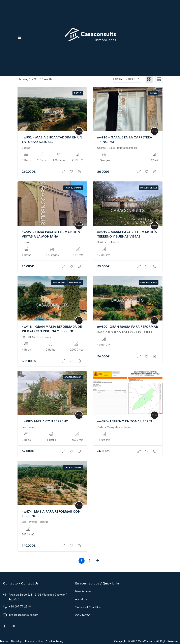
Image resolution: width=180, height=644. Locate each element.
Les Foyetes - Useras (35, 522)
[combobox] (132, 79)
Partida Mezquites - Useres (114, 427)
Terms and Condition (88, 607)
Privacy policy (34, 641)
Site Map (16, 641)
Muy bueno (59, 282)
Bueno (78, 93)
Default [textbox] (130, 79)
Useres (26, 148)
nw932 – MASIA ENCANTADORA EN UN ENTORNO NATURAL (52, 140)
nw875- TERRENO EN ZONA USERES (125, 421)
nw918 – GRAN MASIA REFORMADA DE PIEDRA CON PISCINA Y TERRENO (52, 329)
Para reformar (73, 188)
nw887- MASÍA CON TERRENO (45, 421)
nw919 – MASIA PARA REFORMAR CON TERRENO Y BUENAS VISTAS (127, 234)
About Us (81, 599)
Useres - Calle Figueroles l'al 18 (117, 148)
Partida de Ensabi (108, 242)
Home (4, 641)
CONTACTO (83, 615)
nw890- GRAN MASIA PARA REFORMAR (128, 327)
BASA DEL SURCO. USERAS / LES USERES (125, 332)
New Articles (83, 591)
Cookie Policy (54, 641)
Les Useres (28, 427)
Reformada (75, 282)
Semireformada (73, 377)
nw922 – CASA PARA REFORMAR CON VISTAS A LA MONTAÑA (51, 234)
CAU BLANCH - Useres (36, 337)
